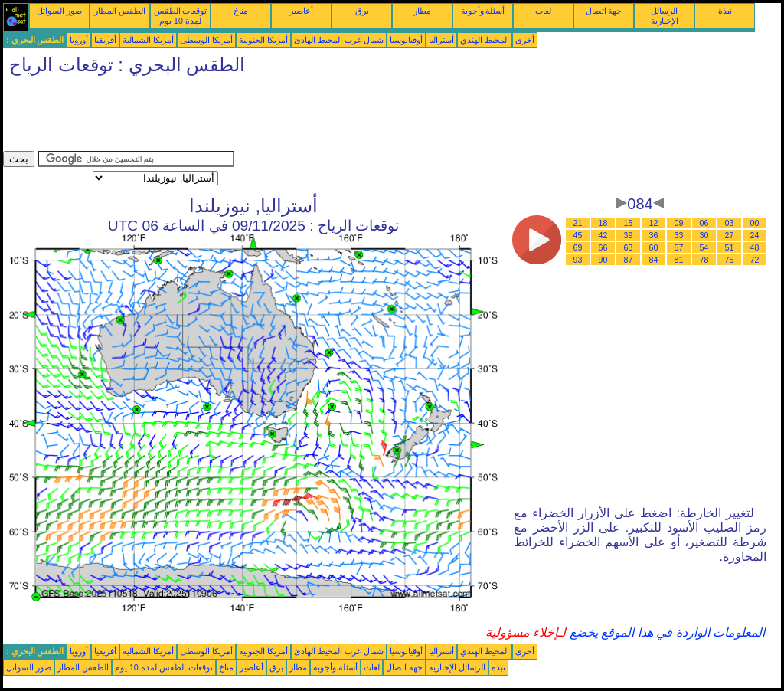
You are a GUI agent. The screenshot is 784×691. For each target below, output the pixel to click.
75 (730, 260)
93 (578, 260)
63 (629, 247)
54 (704, 247)
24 (755, 235)
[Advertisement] (282, 116)
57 (679, 247)
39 (629, 235)
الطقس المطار (120, 11)
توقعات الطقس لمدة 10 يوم (181, 16)
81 (679, 260)
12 (654, 223)
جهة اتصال (604, 11)
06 (704, 223)
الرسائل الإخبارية (665, 16)
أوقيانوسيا (406, 40)
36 (654, 235)
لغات (543, 11)
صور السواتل (59, 11)
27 (730, 235)
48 (755, 247)
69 (578, 247)
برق (362, 11)
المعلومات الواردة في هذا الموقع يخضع (665, 632)
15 (629, 223)
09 (679, 223)
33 (679, 235)
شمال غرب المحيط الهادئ (339, 40)
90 (603, 260)
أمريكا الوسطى (206, 40)
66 (603, 247)
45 (578, 235)
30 (704, 235)
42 (603, 235)
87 (629, 260)
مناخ (241, 11)
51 (730, 247)
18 (603, 223)
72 (755, 260)
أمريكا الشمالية (148, 40)
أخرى (525, 40)
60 (654, 247)
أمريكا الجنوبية (263, 40)
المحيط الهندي (485, 40)
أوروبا (79, 40)
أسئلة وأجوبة (483, 11)
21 (578, 223)
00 (755, 223)
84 (654, 260)
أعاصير (301, 11)
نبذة (725, 11)
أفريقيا (105, 40)
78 (704, 260)
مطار (422, 11)
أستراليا (441, 40)
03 (730, 223)
